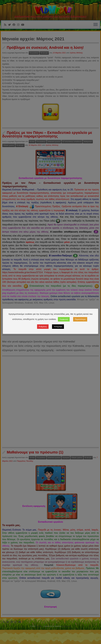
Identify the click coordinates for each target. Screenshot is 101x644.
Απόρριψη (58, 327)
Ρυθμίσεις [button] (43, 327)
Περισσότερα (80, 319)
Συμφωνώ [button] (64, 319)
